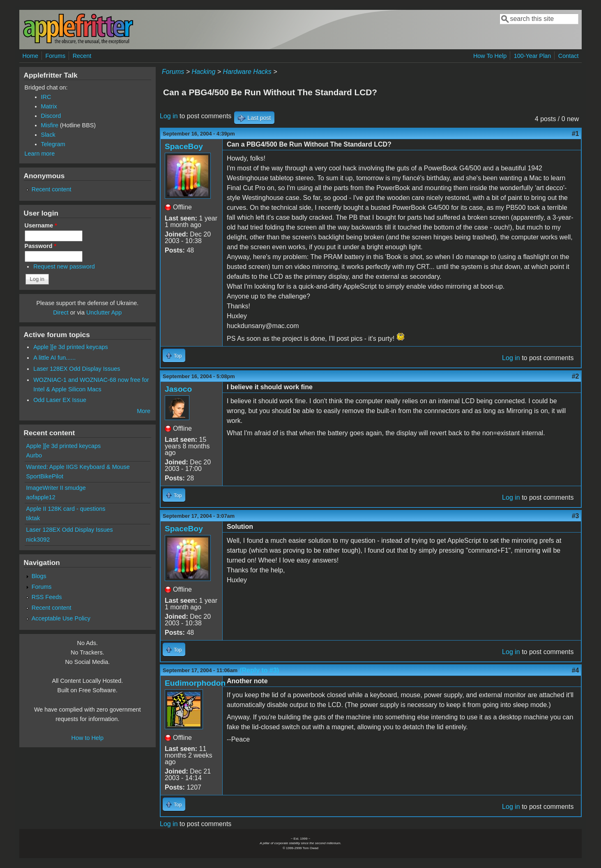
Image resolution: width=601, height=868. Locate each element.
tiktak (33, 518)
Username (41, 225)
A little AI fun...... (54, 358)
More (144, 411)
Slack (48, 135)
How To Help (490, 56)
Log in (169, 116)
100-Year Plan (533, 56)
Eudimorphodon (195, 683)
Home (30, 56)
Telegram (53, 144)
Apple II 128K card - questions (66, 509)
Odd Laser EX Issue (60, 400)
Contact (569, 56)
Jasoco (178, 389)
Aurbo (34, 455)
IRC (46, 97)
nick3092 (38, 540)
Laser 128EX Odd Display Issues (77, 369)
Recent (82, 56)
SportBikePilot (45, 476)
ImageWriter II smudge (56, 488)
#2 (576, 376)
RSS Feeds (47, 597)
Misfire (50, 125)
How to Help (88, 738)
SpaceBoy (184, 146)
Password (41, 246)
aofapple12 (41, 497)
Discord (51, 116)
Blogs (39, 576)
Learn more (40, 154)
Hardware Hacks (247, 72)
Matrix (49, 106)
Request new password (64, 266)
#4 (576, 670)
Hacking (204, 72)
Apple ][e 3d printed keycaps (71, 347)
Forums (55, 56)
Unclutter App (104, 312)
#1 (576, 134)
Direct (61, 312)
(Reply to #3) (259, 670)
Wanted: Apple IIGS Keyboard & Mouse (78, 467)
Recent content (52, 189)
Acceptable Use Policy (61, 618)
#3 (576, 516)
